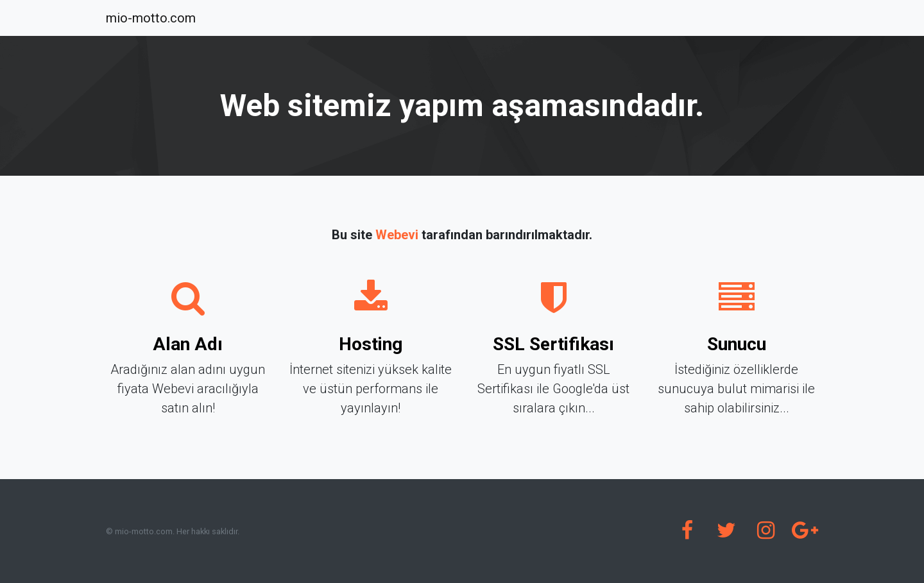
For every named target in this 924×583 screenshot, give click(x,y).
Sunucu (737, 344)
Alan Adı (188, 344)
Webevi (397, 235)
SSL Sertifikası (553, 344)
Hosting (371, 344)
